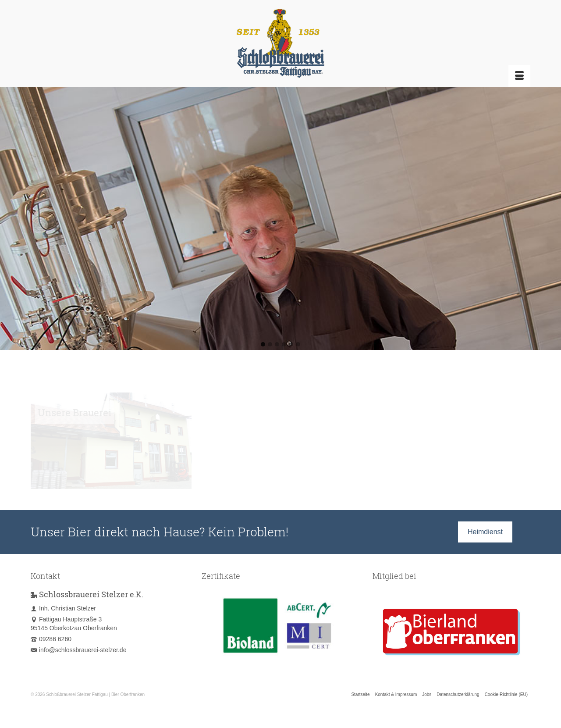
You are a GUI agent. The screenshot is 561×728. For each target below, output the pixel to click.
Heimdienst (485, 532)
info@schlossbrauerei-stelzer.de (78, 650)
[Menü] (519, 76)
